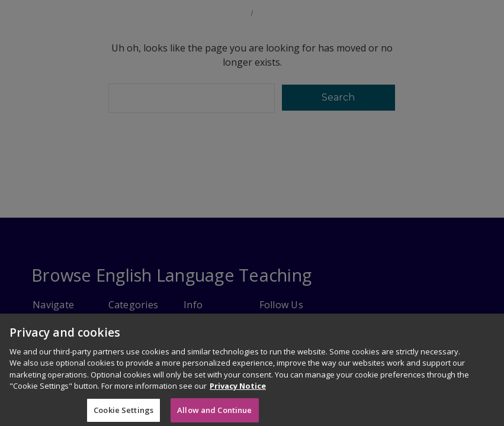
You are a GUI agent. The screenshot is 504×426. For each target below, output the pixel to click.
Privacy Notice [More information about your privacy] (238, 397)
